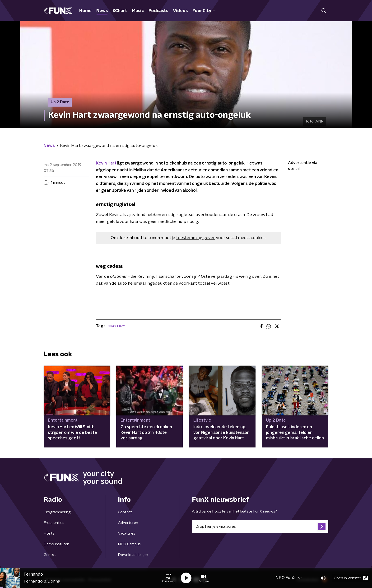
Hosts (49, 533)
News (102, 11)
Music (138, 11)
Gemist (50, 555)
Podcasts (158, 11)
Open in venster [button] (351, 578)
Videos (180, 11)
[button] (169, 578)
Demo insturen (56, 544)
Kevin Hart (107, 163)
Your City (204, 11)
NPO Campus (129, 544)
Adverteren (128, 523)
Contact (125, 512)
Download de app (133, 555)
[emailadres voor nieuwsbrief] (260, 527)
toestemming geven (196, 238)
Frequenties (54, 523)
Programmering (57, 512)
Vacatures (127, 533)
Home (85, 11)
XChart (120, 11)
